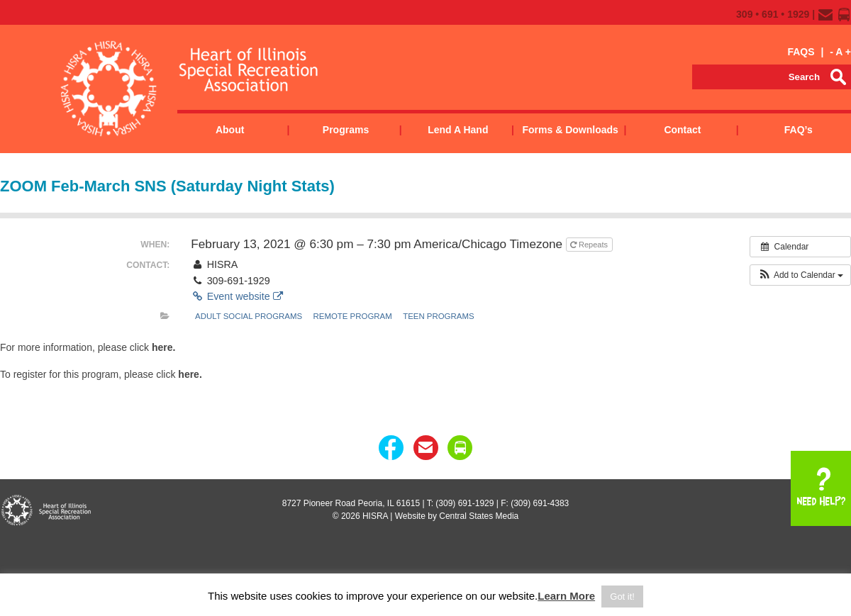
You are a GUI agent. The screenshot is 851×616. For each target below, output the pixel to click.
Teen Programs (438, 316)
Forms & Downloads (570, 130)
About (230, 130)
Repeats (590, 245)
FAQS (801, 52)
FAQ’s (799, 130)
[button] (800, 275)
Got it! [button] (622, 597)
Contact (682, 130)
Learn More (566, 596)
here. (163, 347)
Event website (237, 296)
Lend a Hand (458, 130)
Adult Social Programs (249, 316)
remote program (353, 316)
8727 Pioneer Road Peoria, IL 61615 (351, 503)
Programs (346, 130)
